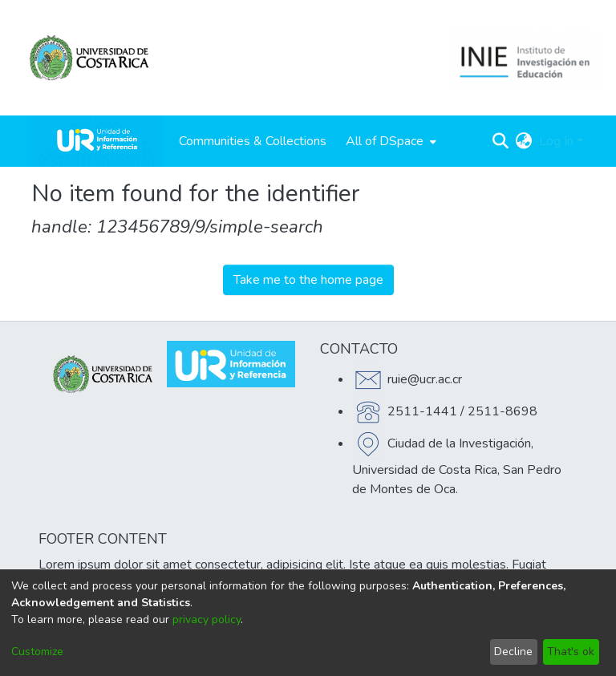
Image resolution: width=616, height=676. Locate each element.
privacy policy (207, 619)
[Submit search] (501, 141)
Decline (513, 652)
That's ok (571, 652)
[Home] (97, 141)
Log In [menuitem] (556, 141)
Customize (37, 652)
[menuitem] (389, 141)
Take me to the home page (308, 280)
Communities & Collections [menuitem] (253, 141)
